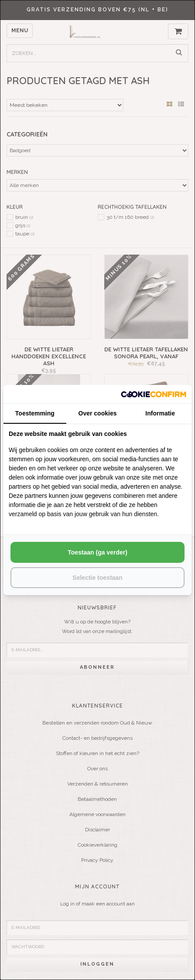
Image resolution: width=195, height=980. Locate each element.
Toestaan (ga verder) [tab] (97, 552)
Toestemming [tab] (35, 413)
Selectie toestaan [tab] (97, 578)
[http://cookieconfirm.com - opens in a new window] (154, 394)
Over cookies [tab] (98, 413)
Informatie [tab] (160, 413)
